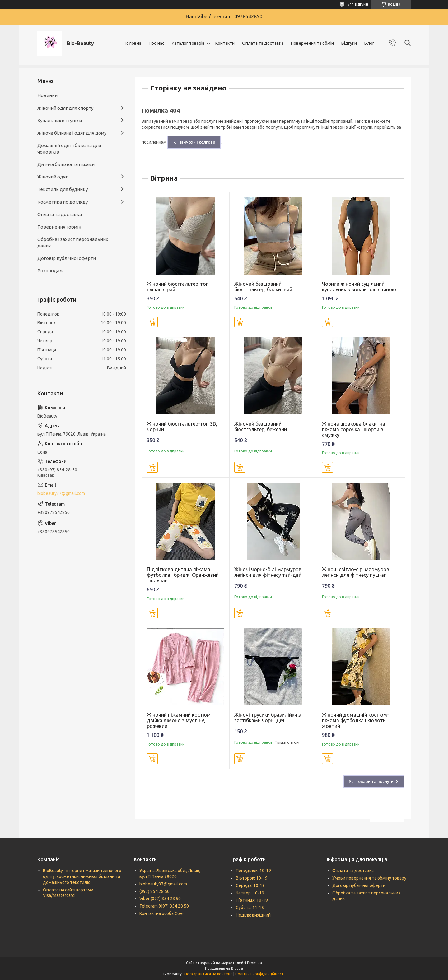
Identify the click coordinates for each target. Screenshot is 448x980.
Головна (133, 43)
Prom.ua (254, 963)
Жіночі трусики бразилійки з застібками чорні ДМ (268, 718)
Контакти (225, 43)
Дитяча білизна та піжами (66, 164)
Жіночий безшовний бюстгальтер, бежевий (261, 427)
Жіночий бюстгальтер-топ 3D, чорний (182, 427)
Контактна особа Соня (162, 913)
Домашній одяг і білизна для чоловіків (69, 148)
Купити (152, 322)
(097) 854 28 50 (154, 891)
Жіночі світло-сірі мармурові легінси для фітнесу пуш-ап (356, 572)
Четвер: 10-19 (250, 893)
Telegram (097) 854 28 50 (164, 906)
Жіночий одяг (53, 177)
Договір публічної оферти (67, 258)
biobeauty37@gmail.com (61, 493)
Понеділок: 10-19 (253, 871)
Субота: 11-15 (250, 908)
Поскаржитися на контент (208, 974)
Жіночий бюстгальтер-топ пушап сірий (178, 287)
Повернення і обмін (59, 227)
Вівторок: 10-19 (252, 878)
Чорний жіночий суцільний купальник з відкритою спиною (359, 287)
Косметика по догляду (63, 202)
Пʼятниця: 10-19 (252, 900)
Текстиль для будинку (63, 189)
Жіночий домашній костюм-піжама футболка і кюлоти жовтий (355, 720)
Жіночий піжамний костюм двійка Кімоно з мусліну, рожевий (179, 720)
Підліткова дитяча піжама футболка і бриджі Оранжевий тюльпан (183, 575)
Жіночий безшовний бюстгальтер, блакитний (263, 287)
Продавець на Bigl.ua (224, 968)
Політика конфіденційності (260, 974)
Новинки (47, 95)
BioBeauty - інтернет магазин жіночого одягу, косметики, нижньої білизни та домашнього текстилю (82, 876)
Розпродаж (50, 271)
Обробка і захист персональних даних (73, 242)
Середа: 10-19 (250, 885)
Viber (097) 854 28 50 (160, 899)
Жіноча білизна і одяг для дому (72, 133)
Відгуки (349, 43)
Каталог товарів (188, 43)
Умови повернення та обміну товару (369, 878)
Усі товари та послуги (371, 781)
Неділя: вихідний (253, 915)
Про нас (156, 43)
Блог (369, 43)
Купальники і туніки (60, 120)
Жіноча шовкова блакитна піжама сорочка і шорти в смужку (354, 429)
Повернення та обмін (312, 43)
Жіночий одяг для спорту (65, 108)
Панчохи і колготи (197, 142)
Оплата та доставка (263, 43)
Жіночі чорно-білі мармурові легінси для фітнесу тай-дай (268, 572)
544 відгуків (358, 4)
